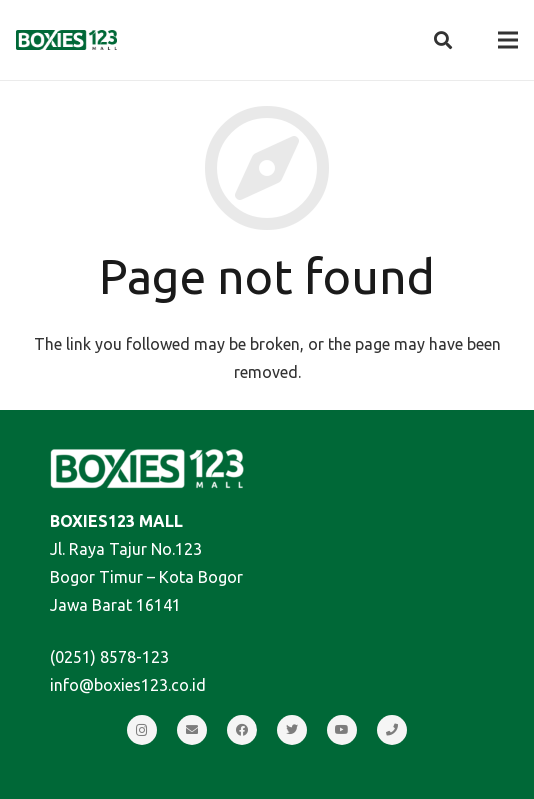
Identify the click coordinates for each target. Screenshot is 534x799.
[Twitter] (292, 730)
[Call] (392, 730)
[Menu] (508, 40)
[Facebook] (242, 730)
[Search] (443, 40)
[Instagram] (142, 730)
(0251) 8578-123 (109, 657)
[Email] (192, 730)
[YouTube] (342, 730)
